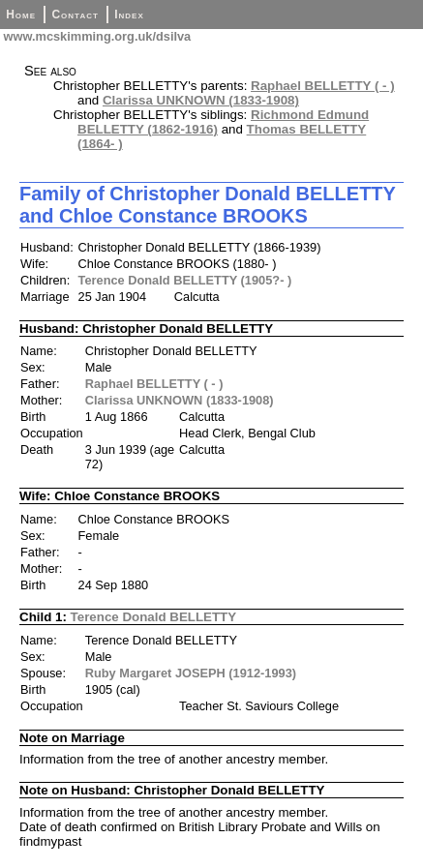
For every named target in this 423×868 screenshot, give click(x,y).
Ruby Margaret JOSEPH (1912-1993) (191, 673)
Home (21, 15)
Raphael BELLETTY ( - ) (323, 86)
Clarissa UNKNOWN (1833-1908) (201, 100)
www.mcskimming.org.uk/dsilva (95, 36)
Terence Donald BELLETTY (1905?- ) (185, 280)
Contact (75, 15)
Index (129, 15)
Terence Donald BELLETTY (154, 617)
